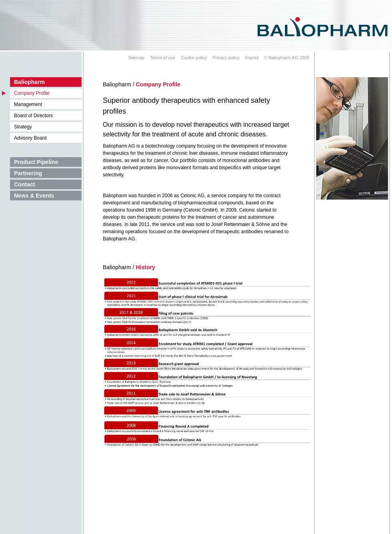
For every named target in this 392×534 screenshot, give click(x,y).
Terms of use (163, 58)
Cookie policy (194, 58)
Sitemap (136, 58)
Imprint (252, 58)
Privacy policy (226, 58)
